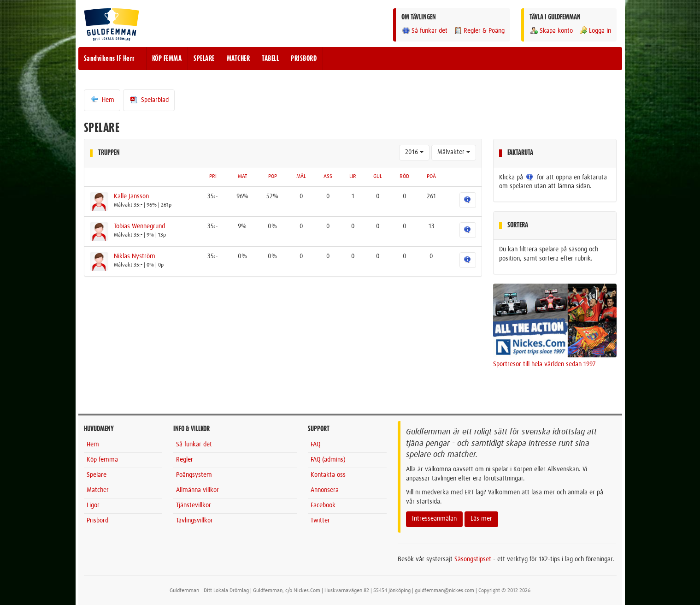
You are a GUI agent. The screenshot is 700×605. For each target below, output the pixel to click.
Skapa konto (551, 31)
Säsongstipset (473, 559)
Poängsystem (194, 475)
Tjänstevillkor (194, 505)
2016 (414, 152)
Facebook (323, 505)
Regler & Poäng (479, 31)
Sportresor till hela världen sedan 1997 (544, 364)
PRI (213, 177)
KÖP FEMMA (167, 59)
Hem (102, 100)
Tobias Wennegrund (139, 226)
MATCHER (238, 59)
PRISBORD (304, 59)
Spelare (97, 475)
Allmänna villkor (197, 490)
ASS (328, 177)
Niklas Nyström (135, 256)
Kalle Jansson (131, 196)
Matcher (98, 490)
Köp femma (102, 460)
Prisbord (97, 521)
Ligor (93, 505)
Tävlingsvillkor (194, 521)
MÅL (301, 177)
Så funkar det (424, 31)
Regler (185, 460)
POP (273, 177)
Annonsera (325, 490)
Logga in (595, 31)
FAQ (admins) (328, 460)
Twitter (320, 521)
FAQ (315, 445)
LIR (353, 177)
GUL (378, 177)
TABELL (270, 59)
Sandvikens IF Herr (109, 59)
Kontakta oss (328, 475)
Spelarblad (149, 100)
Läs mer (481, 519)
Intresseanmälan (434, 519)
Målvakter (454, 152)
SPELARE (204, 59)
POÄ (431, 177)
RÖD (404, 177)
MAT (242, 177)
